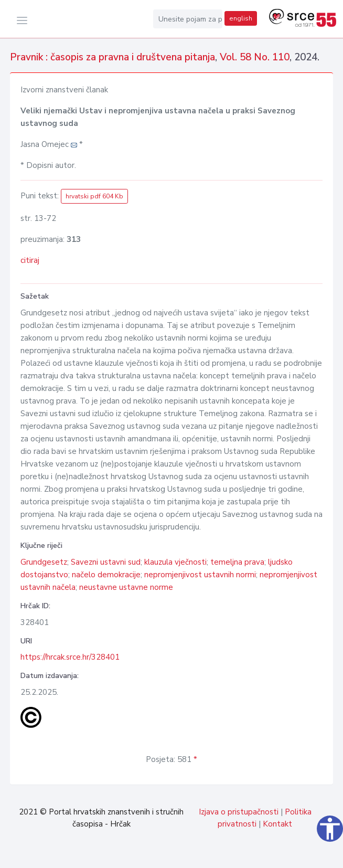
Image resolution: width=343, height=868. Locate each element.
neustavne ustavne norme (126, 587)
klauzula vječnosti (175, 562)
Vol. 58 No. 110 (255, 57)
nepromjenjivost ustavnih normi (200, 575)
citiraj (30, 260)
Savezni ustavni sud (106, 562)
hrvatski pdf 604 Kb (94, 196)
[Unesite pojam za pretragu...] (188, 19)
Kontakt (277, 824)
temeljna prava (237, 562)
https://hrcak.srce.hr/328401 (70, 657)
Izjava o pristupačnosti (239, 812)
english (241, 18)
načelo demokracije (106, 575)
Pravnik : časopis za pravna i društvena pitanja (112, 57)
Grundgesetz (44, 562)
